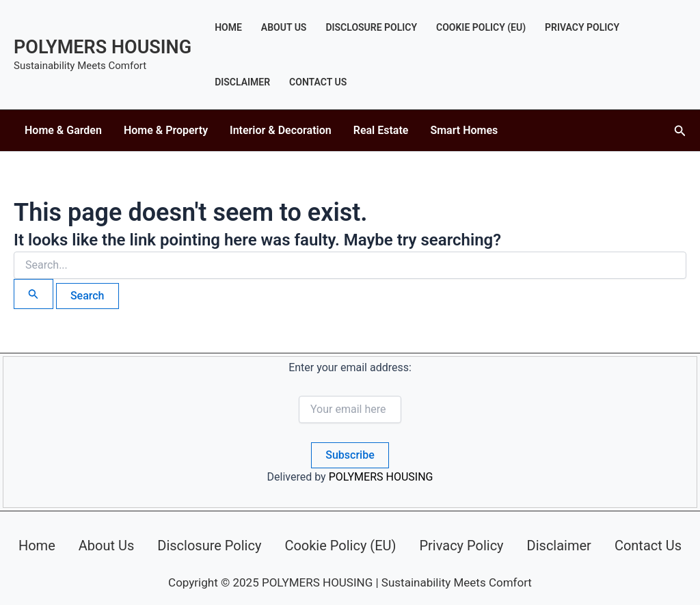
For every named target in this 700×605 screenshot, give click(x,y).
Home (228, 27)
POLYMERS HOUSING (103, 47)
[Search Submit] (33, 294)
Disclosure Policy (371, 27)
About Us (284, 27)
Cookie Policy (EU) (481, 27)
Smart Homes (464, 130)
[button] (680, 131)
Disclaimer (242, 82)
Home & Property (166, 130)
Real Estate (381, 130)
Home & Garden (63, 130)
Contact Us (318, 82)
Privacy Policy (582, 27)
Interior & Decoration (281, 130)
